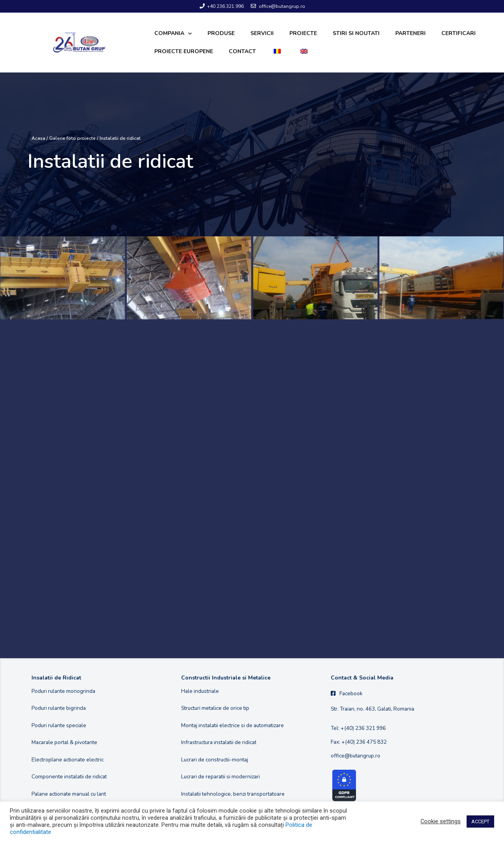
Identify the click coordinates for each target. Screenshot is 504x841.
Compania (173, 34)
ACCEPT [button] (480, 822)
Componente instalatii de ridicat (69, 777)
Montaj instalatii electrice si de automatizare (233, 725)
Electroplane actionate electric (68, 760)
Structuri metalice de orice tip (215, 708)
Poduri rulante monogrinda (63, 691)
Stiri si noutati (356, 33)
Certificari (459, 33)
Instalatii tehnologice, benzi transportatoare (233, 794)
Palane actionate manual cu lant (69, 794)
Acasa (38, 138)
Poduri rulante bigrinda (59, 708)
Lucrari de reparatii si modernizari (220, 777)
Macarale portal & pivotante (64, 742)
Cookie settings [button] (441, 821)
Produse (221, 33)
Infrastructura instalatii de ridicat (219, 742)
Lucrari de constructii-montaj (215, 760)
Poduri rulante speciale (59, 725)
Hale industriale (200, 691)
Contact (242, 51)
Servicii (262, 33)
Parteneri (410, 33)
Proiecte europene (184, 51)
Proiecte (303, 33)
